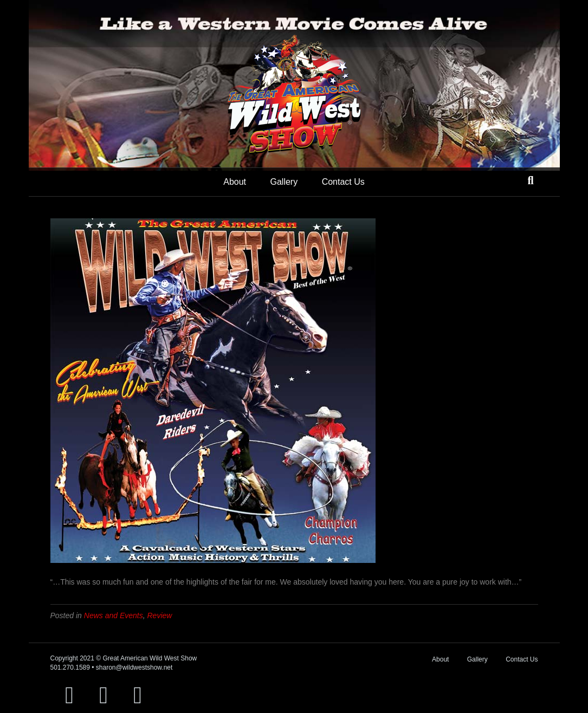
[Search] (530, 180)
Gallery (284, 182)
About (235, 182)
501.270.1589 (70, 667)
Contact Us (343, 182)
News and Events (114, 615)
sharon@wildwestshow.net (134, 667)
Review (160, 615)
